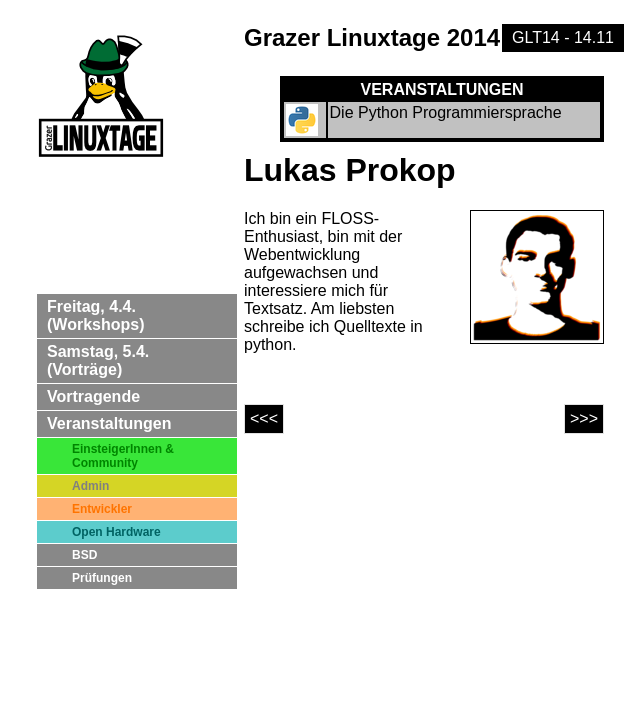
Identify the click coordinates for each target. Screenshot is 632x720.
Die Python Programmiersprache (446, 112)
